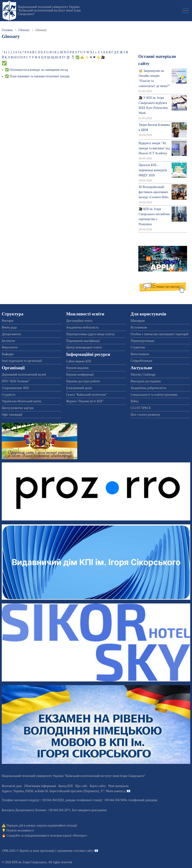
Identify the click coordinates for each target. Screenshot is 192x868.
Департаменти (11, 334)
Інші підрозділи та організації (22, 361)
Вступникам (139, 327)
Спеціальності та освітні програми (154, 395)
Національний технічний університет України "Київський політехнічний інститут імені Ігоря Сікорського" (49, 10)
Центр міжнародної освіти (84, 347)
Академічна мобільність (82, 327)
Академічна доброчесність (148, 388)
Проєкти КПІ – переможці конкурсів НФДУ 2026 (153, 170)
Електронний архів (79, 388)
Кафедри (8, 354)
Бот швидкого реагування (89, 810)
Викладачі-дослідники (146, 381)
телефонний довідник (143, 800)
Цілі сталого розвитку (145, 415)
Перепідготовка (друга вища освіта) (90, 334)
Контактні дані (12, 786)
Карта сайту (98, 786)
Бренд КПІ (66, 786)
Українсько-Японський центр (21, 401)
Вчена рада (9, 327)
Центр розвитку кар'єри (18, 408)
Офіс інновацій (12, 415)
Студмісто (9, 395)
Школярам (138, 321)
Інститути (8, 341)
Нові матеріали (118, 786)
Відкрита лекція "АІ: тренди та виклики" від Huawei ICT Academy (154, 148)
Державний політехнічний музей (24, 375)
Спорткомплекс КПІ (15, 388)
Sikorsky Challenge (143, 375)
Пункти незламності (20, 830)
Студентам (138, 347)
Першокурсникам (142, 341)
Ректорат (8, 321)
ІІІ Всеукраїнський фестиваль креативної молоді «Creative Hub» (154, 192)
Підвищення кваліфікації (83, 341)
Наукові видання (77, 368)
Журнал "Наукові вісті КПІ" (85, 401)
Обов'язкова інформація (40, 786)
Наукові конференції (80, 375)
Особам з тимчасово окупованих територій (159, 334)
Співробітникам (141, 361)
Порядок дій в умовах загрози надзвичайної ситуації (42, 825)
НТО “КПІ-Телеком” (16, 381)
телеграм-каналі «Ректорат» (69, 836)
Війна (134, 401)
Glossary (24, 30)
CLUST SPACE (141, 408)
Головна (7, 30)
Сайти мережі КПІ (79, 361)
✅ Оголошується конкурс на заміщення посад (36, 70)
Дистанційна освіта (79, 321)
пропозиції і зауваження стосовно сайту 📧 (69, 851)
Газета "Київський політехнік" (87, 395)
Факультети (10, 347)
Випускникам (140, 354)
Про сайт (81, 786)
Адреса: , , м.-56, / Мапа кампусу (63, 791)
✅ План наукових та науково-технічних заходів (37, 76)
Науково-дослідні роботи (83, 381)
